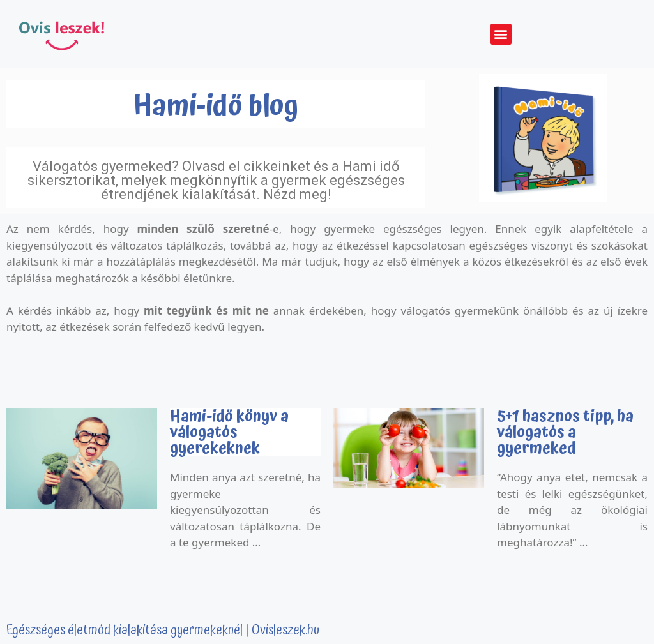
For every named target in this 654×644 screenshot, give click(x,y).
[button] (501, 34)
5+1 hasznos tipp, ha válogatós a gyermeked (565, 432)
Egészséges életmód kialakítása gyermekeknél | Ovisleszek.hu (163, 631)
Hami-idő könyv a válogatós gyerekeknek (229, 432)
